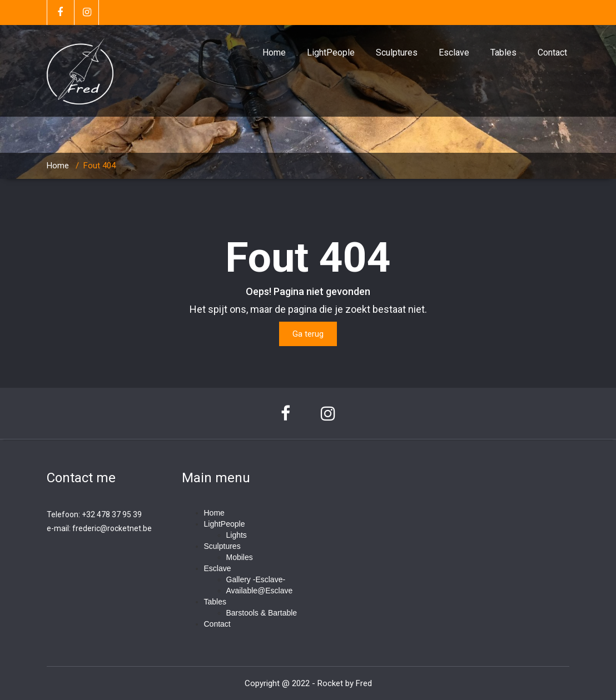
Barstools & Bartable (262, 613)
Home (274, 52)
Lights (237, 535)
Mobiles (240, 557)
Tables (503, 52)
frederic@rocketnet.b (110, 528)
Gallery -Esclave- (256, 579)
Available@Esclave (260, 591)
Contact (552, 52)
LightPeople (331, 52)
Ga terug (308, 334)
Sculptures (397, 52)
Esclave (454, 52)
